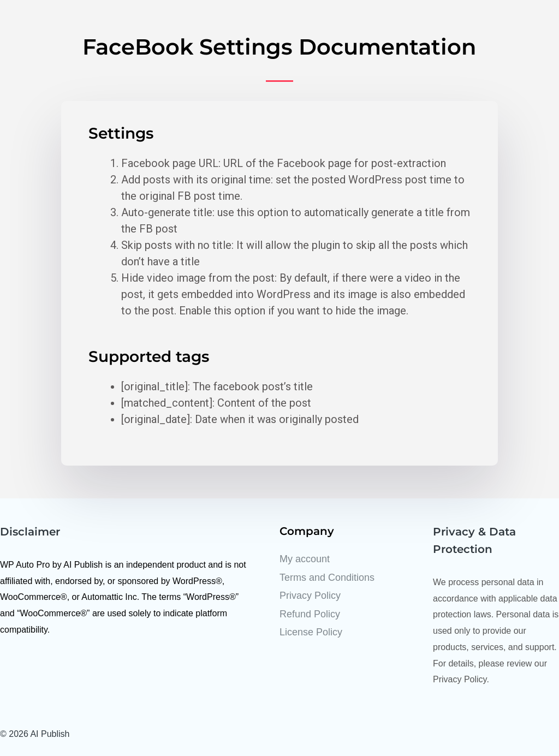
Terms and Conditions (327, 578)
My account (305, 559)
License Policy (311, 632)
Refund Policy (310, 614)
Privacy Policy (310, 596)
